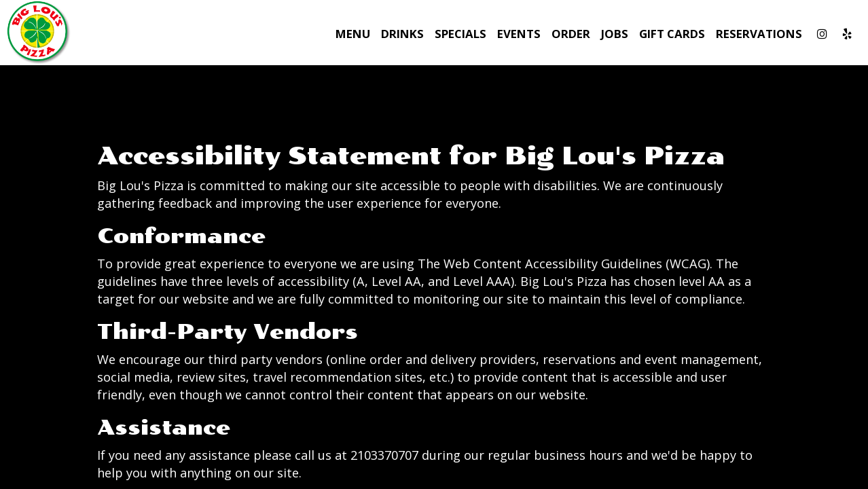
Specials (460, 34)
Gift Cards (672, 34)
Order (571, 34)
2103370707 (384, 455)
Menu (353, 34)
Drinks (402, 34)
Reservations (759, 34)
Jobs (615, 34)
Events (519, 34)
